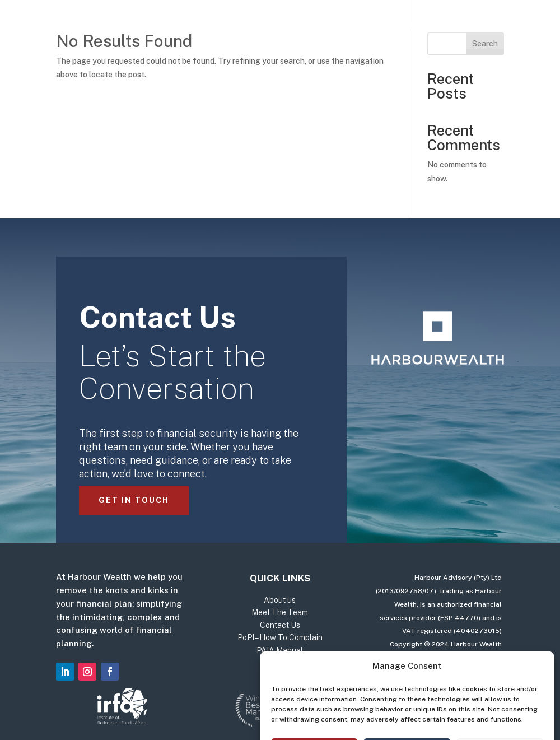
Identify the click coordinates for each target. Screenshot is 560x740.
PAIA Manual (280, 650)
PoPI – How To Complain (280, 637)
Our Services (183, 27)
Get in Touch (134, 500)
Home (123, 27)
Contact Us (421, 27)
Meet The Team (339, 27)
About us (264, 27)
